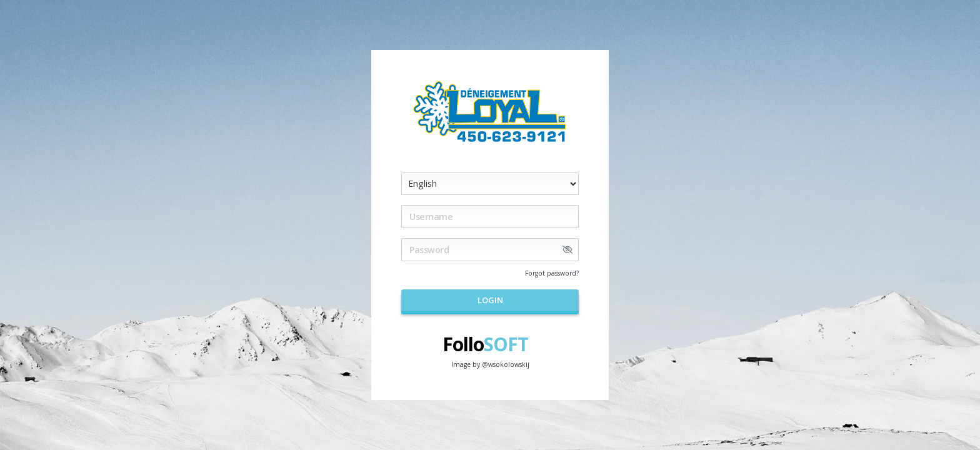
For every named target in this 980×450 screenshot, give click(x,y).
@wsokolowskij (506, 364)
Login (490, 300)
